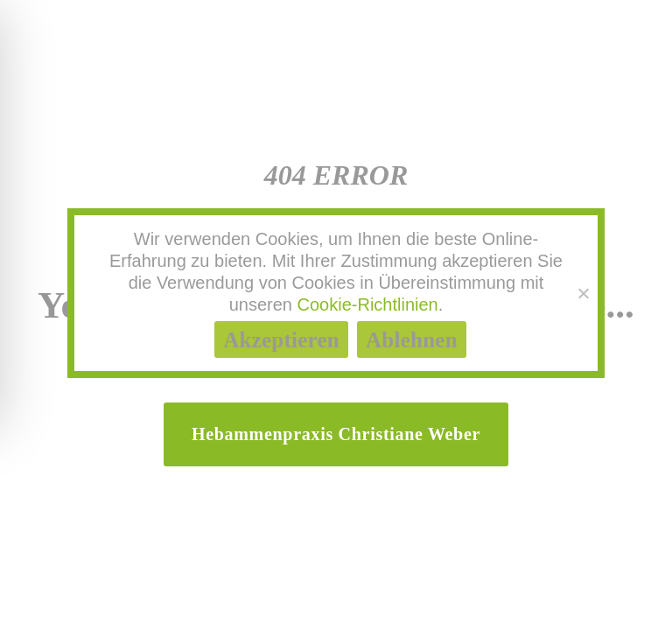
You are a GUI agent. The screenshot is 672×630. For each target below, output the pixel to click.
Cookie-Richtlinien (368, 304)
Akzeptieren (281, 340)
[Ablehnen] (583, 293)
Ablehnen (412, 340)
